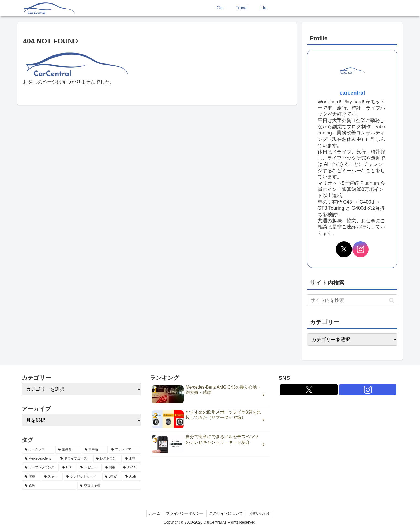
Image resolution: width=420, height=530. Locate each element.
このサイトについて (226, 513)
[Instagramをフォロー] (361, 249)
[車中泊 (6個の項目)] (95, 450)
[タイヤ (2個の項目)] (131, 468)
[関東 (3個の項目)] (111, 468)
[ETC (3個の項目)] (68, 468)
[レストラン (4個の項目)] (108, 459)
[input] (352, 300)
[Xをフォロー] (344, 249)
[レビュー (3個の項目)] (90, 468)
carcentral (352, 93)
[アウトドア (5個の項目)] (125, 450)
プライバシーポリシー (185, 513)
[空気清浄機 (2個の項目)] (109, 486)
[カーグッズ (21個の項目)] (38, 450)
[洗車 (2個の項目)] (31, 477)
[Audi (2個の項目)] (132, 477)
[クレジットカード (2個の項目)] (82, 477)
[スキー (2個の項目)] (52, 477)
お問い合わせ (260, 513)
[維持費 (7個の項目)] (68, 450)
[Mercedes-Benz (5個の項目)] (40, 459)
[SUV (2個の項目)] (49, 486)
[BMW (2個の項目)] (112, 477)
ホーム (155, 513)
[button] (392, 300)
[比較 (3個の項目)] (132, 459)
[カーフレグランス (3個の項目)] (40, 468)
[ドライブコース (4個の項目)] (75, 459)
